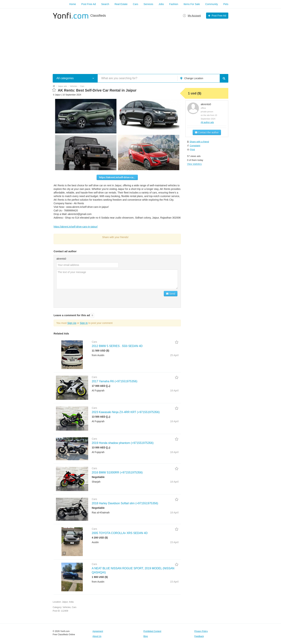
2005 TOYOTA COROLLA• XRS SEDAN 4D (120, 533)
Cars (136, 4)
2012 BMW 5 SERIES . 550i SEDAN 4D (117, 346)
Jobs (161, 4)
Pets (226, 4)
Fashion (174, 4)
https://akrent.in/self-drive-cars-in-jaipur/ (76, 227)
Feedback (199, 636)
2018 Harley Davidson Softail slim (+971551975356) (125, 503)
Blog (146, 636)
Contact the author (207, 132)
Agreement (98, 631)
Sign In (84, 323)
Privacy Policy (201, 631)
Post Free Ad (89, 4)
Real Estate (121, 4)
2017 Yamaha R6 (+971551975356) (115, 381)
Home (72, 4)
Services (148, 4)
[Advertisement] (140, 44)
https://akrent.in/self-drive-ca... (117, 177)
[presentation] (84, 298)
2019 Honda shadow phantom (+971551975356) (123, 443)
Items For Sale (192, 4)
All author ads (207, 122)
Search (105, 4)
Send (171, 294)
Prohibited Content (152, 631)
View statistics (194, 164)
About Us (97, 636)
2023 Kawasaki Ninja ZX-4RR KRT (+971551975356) (126, 412)
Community (212, 4)
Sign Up (72, 323)
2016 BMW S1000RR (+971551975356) (117, 472)
